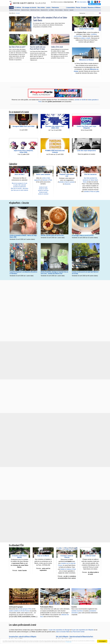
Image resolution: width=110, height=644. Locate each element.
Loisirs (48, 8)
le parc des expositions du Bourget (59, 630)
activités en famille (80, 100)
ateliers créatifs (86, 38)
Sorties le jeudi (43, 192)
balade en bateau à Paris (68, 569)
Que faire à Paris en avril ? (17, 47)
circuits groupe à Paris (25, 609)
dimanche (67, 184)
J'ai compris (102, 639)
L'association (71, 8)
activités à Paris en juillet (91, 192)
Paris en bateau (59, 10)
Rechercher (82, 13)
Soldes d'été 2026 (57, 47)
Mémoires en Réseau (87, 60)
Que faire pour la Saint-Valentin (20, 190)
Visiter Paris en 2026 (86, 29)
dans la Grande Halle (63, 632)
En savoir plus (45, 642)
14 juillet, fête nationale (20, 185)
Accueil (18, 13)
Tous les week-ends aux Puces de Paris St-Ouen (38, 48)
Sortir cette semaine (43, 174)
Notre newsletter (95, 4)
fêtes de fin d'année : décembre (20, 188)
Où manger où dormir (29, 8)
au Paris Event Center (78, 632)
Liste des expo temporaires (87, 151)
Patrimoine (55, 8)
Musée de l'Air (44, 10)
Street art (66, 10)
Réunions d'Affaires (94, 8)
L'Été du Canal (90, 556)
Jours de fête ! (20, 174)
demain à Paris (47, 180)
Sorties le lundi (43, 187)
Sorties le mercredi (43, 191)
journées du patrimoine (20, 187)
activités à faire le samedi (67, 182)
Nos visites (41, 8)
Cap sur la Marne (43, 556)
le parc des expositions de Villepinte (83, 630)
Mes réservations (81, 2)
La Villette (51, 10)
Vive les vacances (90, 174)
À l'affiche (18, 8)
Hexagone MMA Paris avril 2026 (24, 126)
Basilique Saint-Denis (15, 10)
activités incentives (77, 611)
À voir (11, 8)
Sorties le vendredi (43, 194)
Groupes (84, 8)
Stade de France (25, 10)
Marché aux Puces (35, 10)
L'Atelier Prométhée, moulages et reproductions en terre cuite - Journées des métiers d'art (54, 273)
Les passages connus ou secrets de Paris (83, 235)
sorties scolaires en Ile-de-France (19, 611)
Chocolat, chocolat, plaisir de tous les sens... (53, 235)
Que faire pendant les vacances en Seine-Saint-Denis (90, 180)
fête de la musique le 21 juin (20, 183)
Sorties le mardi (43, 189)
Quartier (71, 10)
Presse (78, 8)
